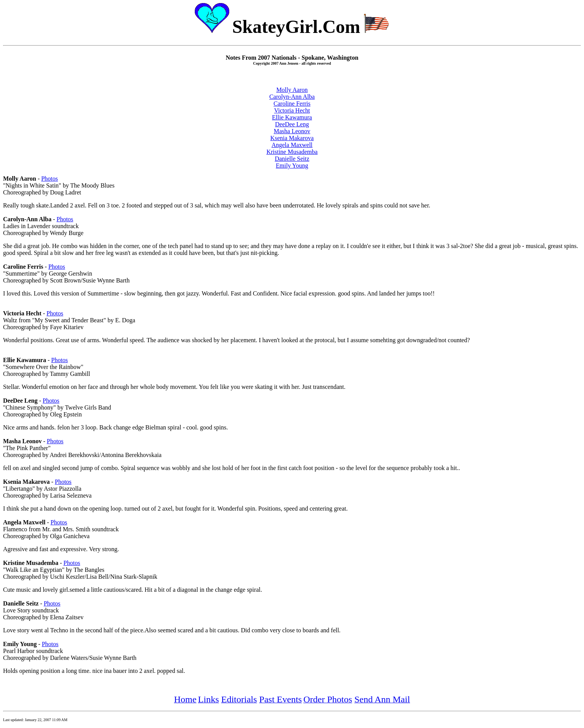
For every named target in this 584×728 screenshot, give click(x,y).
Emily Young (292, 166)
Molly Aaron (292, 90)
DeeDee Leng (292, 124)
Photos (50, 179)
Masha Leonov (292, 131)
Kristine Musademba (292, 152)
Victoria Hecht (292, 110)
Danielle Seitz (292, 159)
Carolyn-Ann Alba (292, 97)
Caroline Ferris (292, 104)
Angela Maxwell (292, 145)
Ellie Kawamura (292, 117)
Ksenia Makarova (292, 138)
